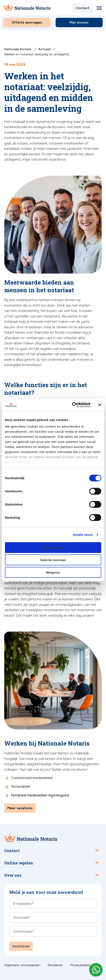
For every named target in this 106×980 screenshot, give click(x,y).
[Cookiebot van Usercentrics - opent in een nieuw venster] (72, 405)
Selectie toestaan (53, 560)
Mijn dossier (79, 22)
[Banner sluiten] (100, 405)
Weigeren (53, 572)
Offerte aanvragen (27, 22)
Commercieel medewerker (32, 778)
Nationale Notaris (18, 49)
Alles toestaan (53, 547)
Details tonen (83, 535)
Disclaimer (55, 965)
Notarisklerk (21, 786)
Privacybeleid (80, 965)
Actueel (45, 49)
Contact (83, 8)
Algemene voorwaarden (22, 965)
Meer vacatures (20, 808)
